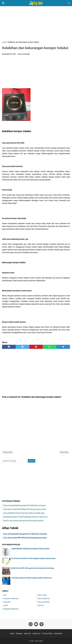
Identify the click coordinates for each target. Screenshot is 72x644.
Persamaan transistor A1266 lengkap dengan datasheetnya (33, 558)
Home (12, 634)
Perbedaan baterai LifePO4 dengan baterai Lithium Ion (25, 517)
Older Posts (64, 452)
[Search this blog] (69, 3)
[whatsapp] (50, 347)
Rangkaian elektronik (11, 609)
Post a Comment (24, 54)
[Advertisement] (36, 24)
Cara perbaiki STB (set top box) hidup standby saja (24, 513)
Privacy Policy (47, 634)
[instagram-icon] (31, 624)
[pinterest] (36, 347)
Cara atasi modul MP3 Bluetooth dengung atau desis (25, 509)
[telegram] (63, 347)
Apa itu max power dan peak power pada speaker (23, 521)
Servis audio (42, 595)
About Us (27, 634)
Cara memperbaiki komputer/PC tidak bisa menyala (24, 505)
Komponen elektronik (11, 599)
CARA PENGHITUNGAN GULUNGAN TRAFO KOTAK (30, 549)
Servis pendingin (44, 602)
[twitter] (22, 347)
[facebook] (9, 347)
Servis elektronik (44, 599)
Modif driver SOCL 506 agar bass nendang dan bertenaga (33, 568)
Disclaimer (58, 634)
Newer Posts (8, 452)
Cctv (5, 595)
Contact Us (37, 634)
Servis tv (41, 605)
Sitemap (19, 634)
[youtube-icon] (36, 624)
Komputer (7, 602)
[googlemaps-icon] (42, 624)
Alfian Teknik (39, 641)
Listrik (5, 605)
